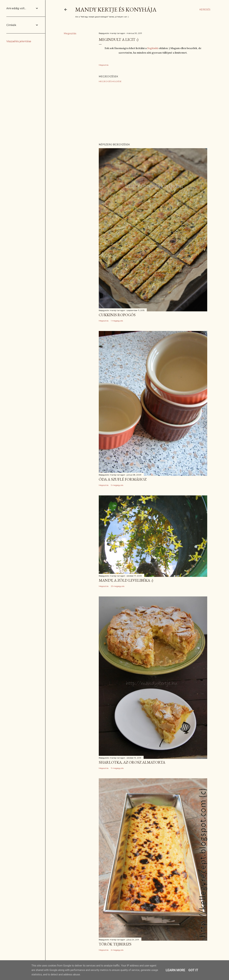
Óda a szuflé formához (123, 479)
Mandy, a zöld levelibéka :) (126, 580)
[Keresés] (205, 10)
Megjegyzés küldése (110, 81)
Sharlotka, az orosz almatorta (132, 762)
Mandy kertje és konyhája (116, 9)
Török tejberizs (115, 944)
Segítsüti (153, 48)
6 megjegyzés (117, 950)
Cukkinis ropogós (117, 315)
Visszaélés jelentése (19, 41)
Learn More (175, 970)
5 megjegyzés (117, 485)
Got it (193, 970)
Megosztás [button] (70, 33)
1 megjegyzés (117, 321)
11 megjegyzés (117, 768)
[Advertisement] (153, 113)
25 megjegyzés (118, 586)
